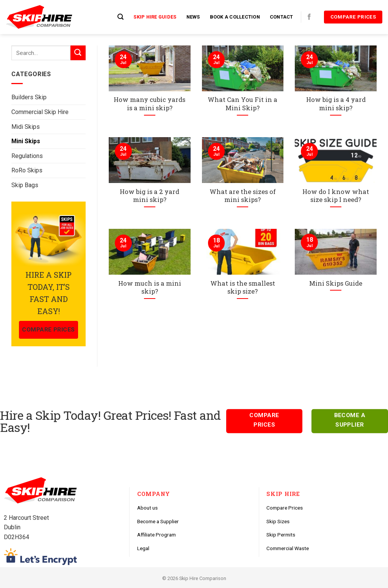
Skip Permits (281, 535)
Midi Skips (26, 127)
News (193, 17)
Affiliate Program (156, 535)
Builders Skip (29, 97)
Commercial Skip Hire (40, 112)
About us (147, 508)
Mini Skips (26, 141)
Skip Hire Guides (155, 17)
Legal (143, 548)
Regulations (27, 156)
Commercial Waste (288, 548)
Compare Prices (285, 508)
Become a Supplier (158, 521)
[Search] (120, 17)
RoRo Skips (27, 170)
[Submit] (78, 53)
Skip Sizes (278, 521)
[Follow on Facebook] (309, 17)
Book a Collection (235, 17)
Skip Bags (25, 185)
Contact (282, 17)
